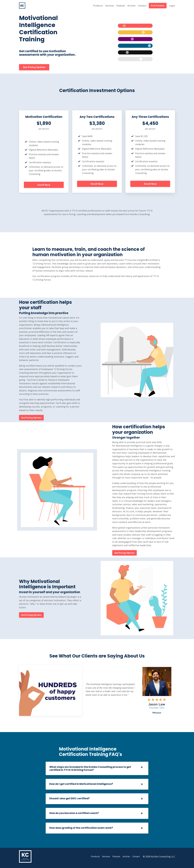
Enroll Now (44, 185)
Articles (131, 6)
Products (98, 6)
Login (172, 6)
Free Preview (158, 6)
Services (110, 6)
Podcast (121, 6)
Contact (142, 6)
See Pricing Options (34, 67)
